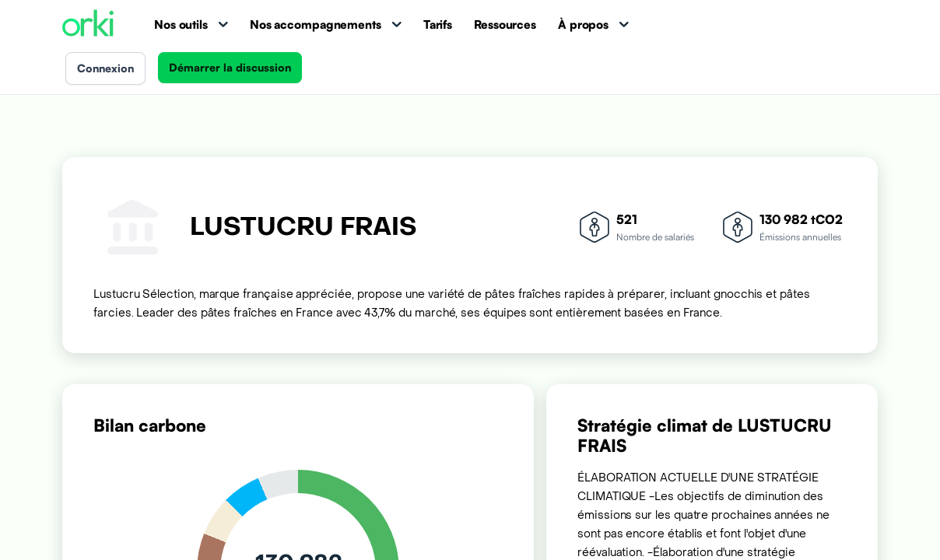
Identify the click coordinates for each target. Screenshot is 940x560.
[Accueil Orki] (88, 24)
